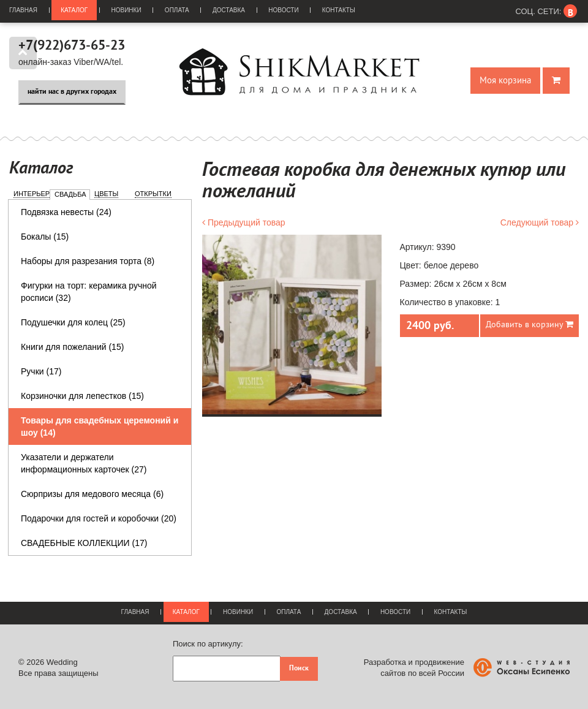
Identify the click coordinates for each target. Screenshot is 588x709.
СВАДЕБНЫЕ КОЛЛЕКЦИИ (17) (84, 543)
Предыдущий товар (244, 222)
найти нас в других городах (72, 92)
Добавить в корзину (530, 324)
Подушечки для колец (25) (73, 322)
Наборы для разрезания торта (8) (88, 261)
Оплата (177, 10)
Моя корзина (505, 81)
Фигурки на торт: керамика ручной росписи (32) (89, 292)
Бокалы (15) (45, 237)
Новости (283, 10)
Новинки (126, 10)
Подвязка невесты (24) (66, 212)
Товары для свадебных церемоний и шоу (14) (100, 427)
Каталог (74, 10)
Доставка (229, 10)
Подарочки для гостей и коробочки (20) (99, 518)
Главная (23, 10)
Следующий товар (540, 222)
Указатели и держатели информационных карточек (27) (84, 463)
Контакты (339, 10)
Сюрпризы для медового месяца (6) (92, 494)
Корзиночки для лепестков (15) (82, 396)
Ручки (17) (41, 371)
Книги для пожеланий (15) (72, 347)
